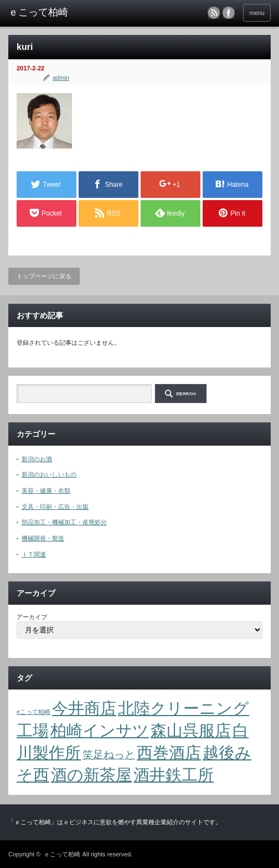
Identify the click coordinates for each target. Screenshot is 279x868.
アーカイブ (32, 617)
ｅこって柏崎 (62, 854)
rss (214, 13)
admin (61, 78)
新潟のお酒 (37, 459)
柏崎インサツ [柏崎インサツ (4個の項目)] (100, 730)
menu (257, 13)
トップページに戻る (44, 276)
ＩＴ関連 (34, 554)
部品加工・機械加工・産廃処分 (64, 522)
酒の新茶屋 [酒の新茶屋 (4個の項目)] (91, 775)
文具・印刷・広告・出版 (55, 507)
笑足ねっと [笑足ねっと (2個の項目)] (109, 755)
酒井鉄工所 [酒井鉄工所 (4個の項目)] (174, 775)
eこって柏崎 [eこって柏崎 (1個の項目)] (33, 712)
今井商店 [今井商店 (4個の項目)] (84, 708)
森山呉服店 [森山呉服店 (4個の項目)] (191, 730)
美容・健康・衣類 (46, 491)
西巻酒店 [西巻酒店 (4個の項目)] (169, 752)
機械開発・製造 (43, 538)
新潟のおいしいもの (49, 474)
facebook (229, 13)
